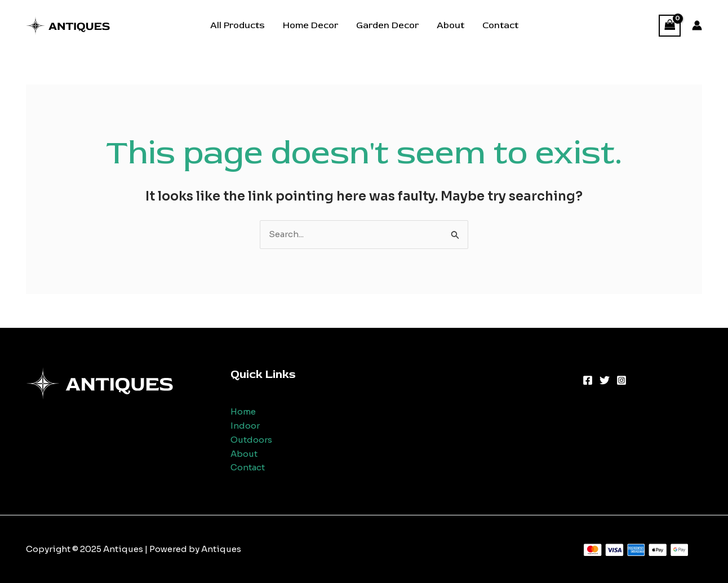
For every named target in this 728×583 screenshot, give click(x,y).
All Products (238, 25)
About (450, 25)
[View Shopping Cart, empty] (670, 26)
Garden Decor (387, 25)
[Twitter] (605, 380)
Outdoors (251, 440)
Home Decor (310, 25)
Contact (500, 25)
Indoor (245, 426)
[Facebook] (588, 380)
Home (243, 411)
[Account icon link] (697, 25)
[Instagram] (622, 380)
